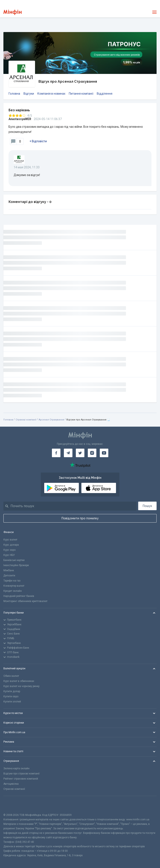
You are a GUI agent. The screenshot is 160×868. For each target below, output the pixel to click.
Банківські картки (14, 560)
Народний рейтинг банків (19, 596)
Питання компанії (81, 94)
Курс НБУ (9, 555)
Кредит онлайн (13, 591)
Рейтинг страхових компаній (21, 779)
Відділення (105, 94)
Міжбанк (9, 570)
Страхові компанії (26, 420)
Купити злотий (12, 702)
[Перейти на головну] (12, 12)
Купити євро (11, 696)
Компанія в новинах (51, 94)
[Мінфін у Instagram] (92, 453)
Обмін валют (11, 676)
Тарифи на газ (12, 581)
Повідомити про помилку (80, 518)
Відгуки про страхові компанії (21, 774)
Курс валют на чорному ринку (21, 686)
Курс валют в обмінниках (19, 681)
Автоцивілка (11, 784)
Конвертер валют (14, 586)
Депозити (9, 576)
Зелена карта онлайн (16, 768)
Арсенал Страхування (51, 420)
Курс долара (11, 545)
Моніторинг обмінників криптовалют (25, 601)
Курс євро (10, 550)
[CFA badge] (13, 804)
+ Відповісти (38, 141)
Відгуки (29, 94)
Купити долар (12, 691)
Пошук (147, 506)
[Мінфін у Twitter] (80, 453)
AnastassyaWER (20, 119)
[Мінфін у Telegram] (68, 453)
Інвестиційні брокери (16, 565)
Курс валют (10, 540)
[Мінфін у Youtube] (104, 453)
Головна (14, 94)
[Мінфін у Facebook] (56, 453)
